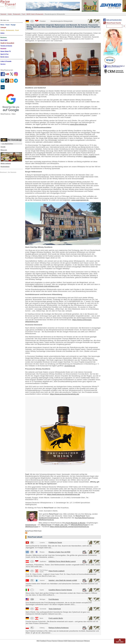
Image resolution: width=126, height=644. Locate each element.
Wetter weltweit (6, 163)
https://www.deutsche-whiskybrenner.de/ (63, 494)
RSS (38, 641)
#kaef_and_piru (61, 525)
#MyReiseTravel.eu (46, 520)
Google (3, 147)
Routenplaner (5, 167)
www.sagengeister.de (80, 200)
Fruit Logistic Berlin (56, 618)
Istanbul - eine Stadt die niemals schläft (63, 580)
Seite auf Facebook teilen (114, 20)
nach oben (120, 642)
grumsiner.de (70, 366)
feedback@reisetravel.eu (49, 518)
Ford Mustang (54, 599)
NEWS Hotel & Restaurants (35, 14)
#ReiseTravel (46, 525)
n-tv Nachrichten (7, 144)
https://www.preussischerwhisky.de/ (64, 394)
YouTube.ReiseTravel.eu (84, 518)
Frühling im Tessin (55, 543)
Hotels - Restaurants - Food (16, 14)
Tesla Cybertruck (55, 609)
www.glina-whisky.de (78, 124)
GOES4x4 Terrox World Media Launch (62, 561)
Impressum (80, 641)
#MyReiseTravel (32, 527)
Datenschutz (72, 641)
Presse (49, 641)
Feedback (43, 641)
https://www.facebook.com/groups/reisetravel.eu (69, 527)
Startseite (3, 14)
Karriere (55, 641)
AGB (66, 641)
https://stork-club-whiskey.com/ (46, 286)
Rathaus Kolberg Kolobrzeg (59, 628)
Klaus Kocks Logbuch (57, 571)
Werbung (87, 641)
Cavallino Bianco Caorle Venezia (60, 590)
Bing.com (4, 150)
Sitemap (61, 641)
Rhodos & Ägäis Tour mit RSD (59, 552)
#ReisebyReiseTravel (79, 525)
